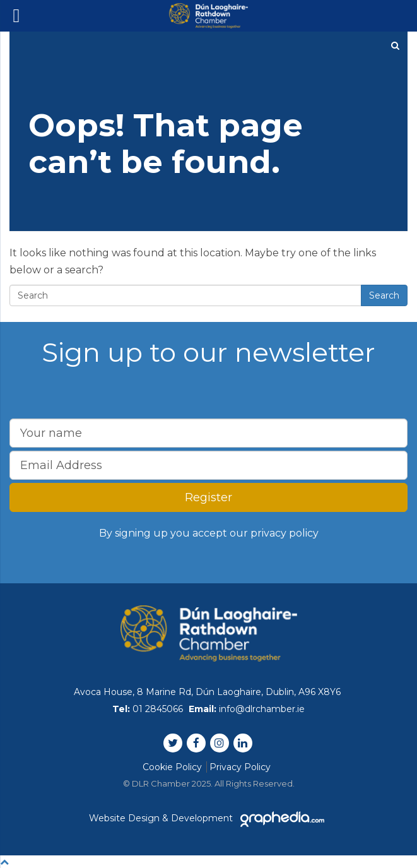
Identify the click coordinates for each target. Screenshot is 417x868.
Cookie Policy (172, 767)
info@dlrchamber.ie (262, 709)
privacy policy (285, 533)
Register (208, 497)
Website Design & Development (209, 818)
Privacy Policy (240, 767)
